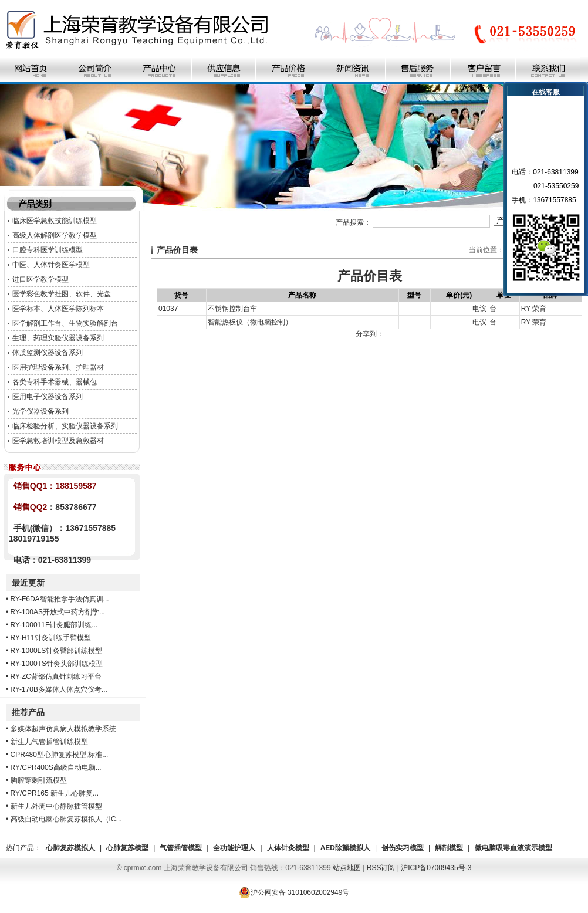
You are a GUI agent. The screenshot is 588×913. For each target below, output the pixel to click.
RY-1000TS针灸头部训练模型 (57, 664)
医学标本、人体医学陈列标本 (58, 309)
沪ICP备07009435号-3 (436, 868)
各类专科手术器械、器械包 (55, 382)
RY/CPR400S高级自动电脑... (56, 767)
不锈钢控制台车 (232, 309)
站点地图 (347, 868)
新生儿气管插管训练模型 (49, 742)
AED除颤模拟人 (345, 848)
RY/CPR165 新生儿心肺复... (55, 793)
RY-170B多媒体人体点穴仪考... (59, 689)
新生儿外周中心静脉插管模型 (56, 806)
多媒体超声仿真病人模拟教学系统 (63, 729)
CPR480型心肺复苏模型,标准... (60, 755)
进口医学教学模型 (40, 279)
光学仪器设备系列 (40, 411)
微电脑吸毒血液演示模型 (513, 848)
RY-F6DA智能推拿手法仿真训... (60, 599)
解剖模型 (449, 848)
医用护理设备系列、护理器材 (58, 367)
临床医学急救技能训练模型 (55, 221)
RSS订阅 (381, 868)
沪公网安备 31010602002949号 (294, 892)
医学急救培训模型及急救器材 (58, 441)
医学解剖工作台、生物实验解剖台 (65, 323)
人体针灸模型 (288, 848)
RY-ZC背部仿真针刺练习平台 (56, 677)
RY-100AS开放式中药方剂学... (58, 612)
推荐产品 (28, 712)
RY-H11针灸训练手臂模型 (51, 638)
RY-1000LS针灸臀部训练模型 (57, 651)
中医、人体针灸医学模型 (51, 265)
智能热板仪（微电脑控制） (250, 322)
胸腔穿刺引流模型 (39, 780)
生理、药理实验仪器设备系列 (58, 338)
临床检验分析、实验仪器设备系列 (65, 426)
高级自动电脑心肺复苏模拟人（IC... (66, 819)
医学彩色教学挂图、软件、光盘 (62, 294)
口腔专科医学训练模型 (48, 250)
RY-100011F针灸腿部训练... (54, 625)
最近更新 (28, 583)
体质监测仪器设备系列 (48, 353)
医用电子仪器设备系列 (48, 397)
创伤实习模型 (403, 848)
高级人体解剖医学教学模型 (55, 235)
